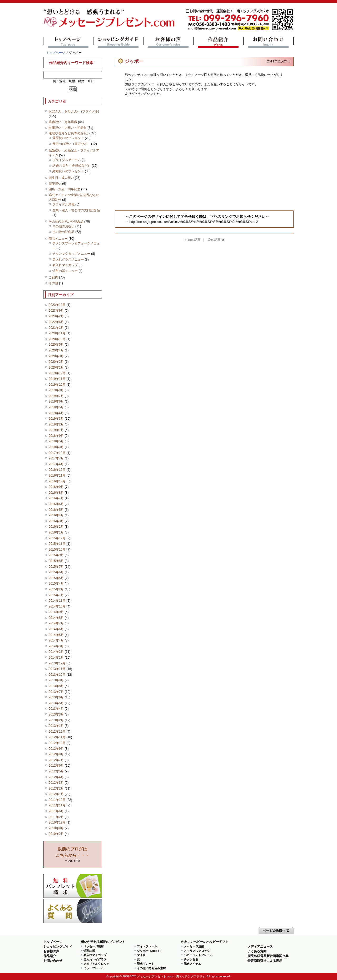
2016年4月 (56, 515)
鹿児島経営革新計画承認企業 (268, 956)
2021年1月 (56, 328)
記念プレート (146, 964)
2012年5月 (56, 771)
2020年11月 (57, 333)
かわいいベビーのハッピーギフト (205, 942)
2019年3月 (56, 419)
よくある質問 (73, 911)
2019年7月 (56, 396)
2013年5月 (56, 703)
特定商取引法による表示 (265, 961)
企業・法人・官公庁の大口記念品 (76, 210)
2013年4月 (56, 709)
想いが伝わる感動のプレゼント (103, 942)
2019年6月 (56, 401)
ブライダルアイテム (67, 160)
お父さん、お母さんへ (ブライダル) (74, 111)
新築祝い (55, 184)
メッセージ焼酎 (94, 946)
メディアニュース (260, 947)
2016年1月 (56, 532)
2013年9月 (56, 680)
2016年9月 (56, 487)
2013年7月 (56, 692)
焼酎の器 (89, 951)
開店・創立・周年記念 (65, 189)
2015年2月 (56, 589)
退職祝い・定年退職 (63, 122)
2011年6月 (56, 811)
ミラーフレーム (94, 968)
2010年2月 (56, 834)
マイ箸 (141, 955)
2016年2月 (56, 527)
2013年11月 (57, 669)
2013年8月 (56, 686)
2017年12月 (57, 453)
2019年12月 (57, 373)
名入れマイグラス (95, 959)
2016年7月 (56, 498)
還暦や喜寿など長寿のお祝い (69, 133)
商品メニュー (58, 239)
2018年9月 (56, 436)
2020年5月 (56, 345)
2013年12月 (57, 663)
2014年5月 (56, 635)
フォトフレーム (147, 946)
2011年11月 (57, 805)
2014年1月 (56, 658)
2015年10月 (57, 550)
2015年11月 (57, 544)
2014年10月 (57, 606)
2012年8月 (56, 754)
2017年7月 (56, 458)
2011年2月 (56, 817)
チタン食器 (191, 959)
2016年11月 (57, 476)
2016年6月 (56, 504)
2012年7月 (56, 760)
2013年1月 (56, 726)
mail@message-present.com (240, 20)
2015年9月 (56, 555)
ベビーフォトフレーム (198, 955)
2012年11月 (57, 737)
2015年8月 (56, 561)
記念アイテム (192, 964)
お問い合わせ (268, 42)
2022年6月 (56, 322)
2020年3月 (56, 356)
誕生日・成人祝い (61, 178)
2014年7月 (56, 623)
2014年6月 (56, 629)
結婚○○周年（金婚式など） (72, 166)
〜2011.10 (72, 855)
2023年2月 (56, 316)
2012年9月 (56, 749)
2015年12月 (57, 538)
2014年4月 (56, 640)
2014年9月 (56, 612)
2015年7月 (56, 567)
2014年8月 (56, 618)
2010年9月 (56, 828)
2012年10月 (57, 743)
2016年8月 (56, 493)
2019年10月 (57, 385)
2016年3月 (56, 521)
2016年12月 (57, 470)
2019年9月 (56, 390)
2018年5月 (56, 441)
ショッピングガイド (118, 42)
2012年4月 (56, 777)
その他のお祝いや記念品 (66, 222)
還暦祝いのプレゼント (68, 138)
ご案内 (53, 277)
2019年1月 (56, 430)
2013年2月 (56, 720)
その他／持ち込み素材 (151, 968)
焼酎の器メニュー (65, 271)
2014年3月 (56, 646)
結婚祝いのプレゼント (68, 171)
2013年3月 (56, 714)
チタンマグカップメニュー (71, 254)
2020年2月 (56, 362)
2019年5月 (56, 407)
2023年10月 (57, 305)
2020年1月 (56, 367)
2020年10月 (57, 339)
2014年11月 (57, 601)
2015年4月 (56, 584)
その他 (53, 283)
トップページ (68, 42)
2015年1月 (56, 595)
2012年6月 (56, 766)
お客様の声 (168, 42)
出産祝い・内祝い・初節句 (68, 128)
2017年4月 (56, 464)
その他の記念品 (63, 232)
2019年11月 (57, 379)
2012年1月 (56, 794)
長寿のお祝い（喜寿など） (71, 144)
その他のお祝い (63, 226)
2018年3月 (56, 447)
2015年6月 (56, 572)
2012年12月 (57, 732)
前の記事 (194, 240)
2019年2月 (56, 424)
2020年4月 (56, 350)
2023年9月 (56, 311)
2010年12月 (57, 822)
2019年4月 (56, 413)
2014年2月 (56, 652)
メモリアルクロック (96, 964)
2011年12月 (57, 800)
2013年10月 (57, 675)
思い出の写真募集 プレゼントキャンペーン (73, 886)
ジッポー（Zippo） (150, 951)
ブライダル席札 (63, 204)
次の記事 (214, 240)
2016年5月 (56, 510)
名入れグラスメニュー (68, 259)
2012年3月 (56, 783)
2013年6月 (56, 697)
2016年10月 (57, 481)
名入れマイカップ (65, 265)
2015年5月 (56, 578)
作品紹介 (218, 42)
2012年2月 (56, 788)
